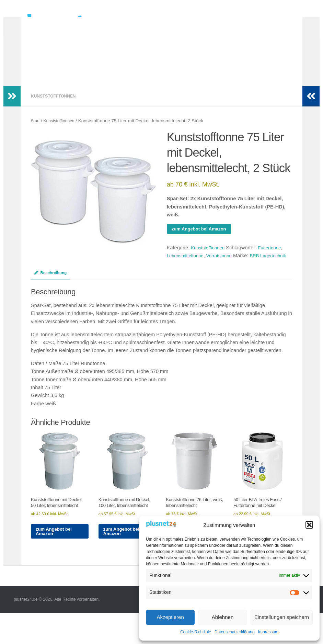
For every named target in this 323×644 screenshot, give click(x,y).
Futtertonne (275, 259)
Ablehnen (223, 617)
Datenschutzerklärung (235, 632)
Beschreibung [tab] (52, 292)
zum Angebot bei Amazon (202, 239)
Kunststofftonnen (55, 106)
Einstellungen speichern (282, 617)
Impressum (268, 632)
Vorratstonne (225, 267)
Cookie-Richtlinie (196, 632)
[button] (309, 525)
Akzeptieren (170, 617)
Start (36, 131)
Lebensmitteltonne (187, 267)
